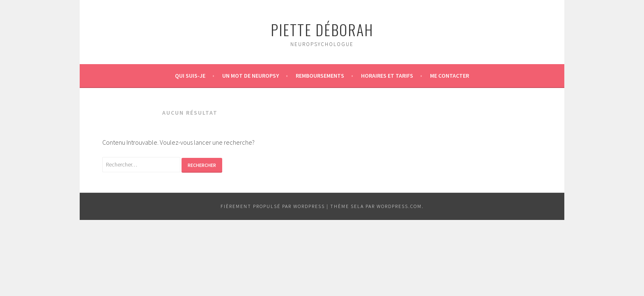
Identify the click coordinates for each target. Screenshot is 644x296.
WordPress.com (399, 206)
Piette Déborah (322, 29)
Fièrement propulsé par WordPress (273, 206)
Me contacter (450, 76)
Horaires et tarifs (387, 76)
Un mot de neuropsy (251, 76)
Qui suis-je (190, 76)
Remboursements (320, 76)
